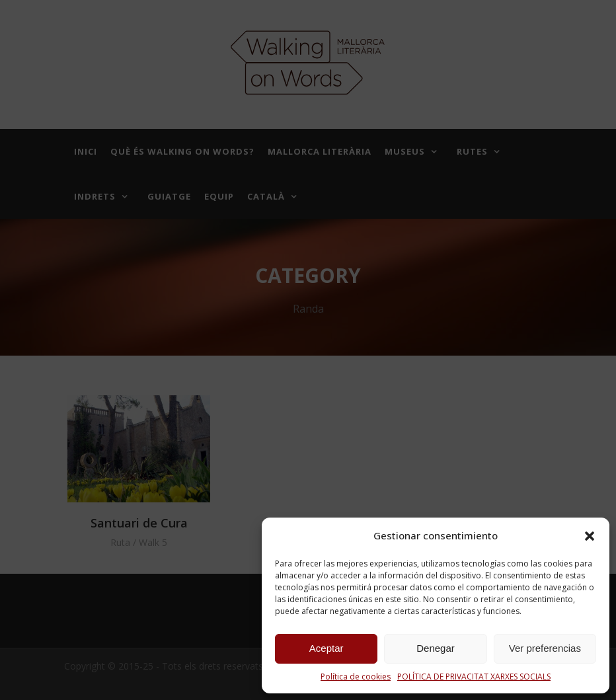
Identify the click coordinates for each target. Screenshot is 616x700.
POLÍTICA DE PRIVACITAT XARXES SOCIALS (474, 677)
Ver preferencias (545, 648)
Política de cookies (356, 677)
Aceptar (327, 648)
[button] (590, 536)
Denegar (436, 648)
